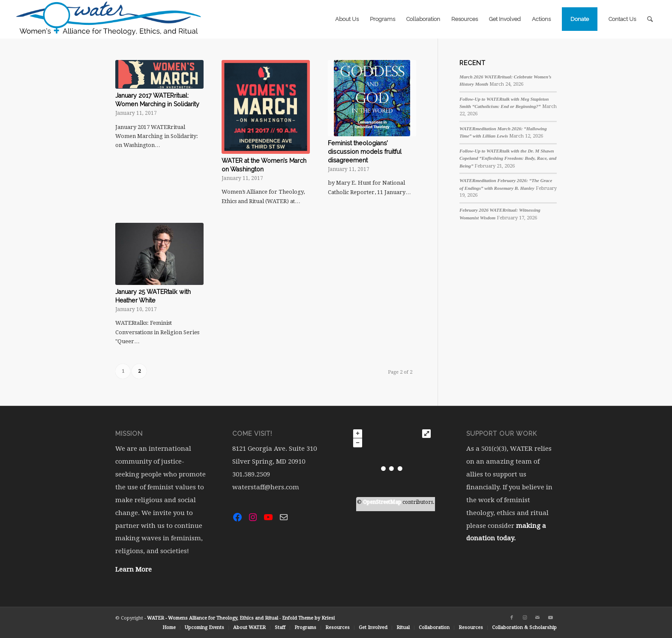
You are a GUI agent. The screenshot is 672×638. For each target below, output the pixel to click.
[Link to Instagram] (525, 618)
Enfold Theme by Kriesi (308, 618)
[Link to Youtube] (550, 618)
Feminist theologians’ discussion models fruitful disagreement (365, 152)
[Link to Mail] (537, 618)
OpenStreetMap (382, 502)
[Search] (650, 19)
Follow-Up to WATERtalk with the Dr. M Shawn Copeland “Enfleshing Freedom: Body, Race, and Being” (508, 158)
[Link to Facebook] (512, 618)
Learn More (133, 569)
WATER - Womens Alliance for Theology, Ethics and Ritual (213, 618)
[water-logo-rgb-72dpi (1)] (109, 19)
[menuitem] (347, 19)
